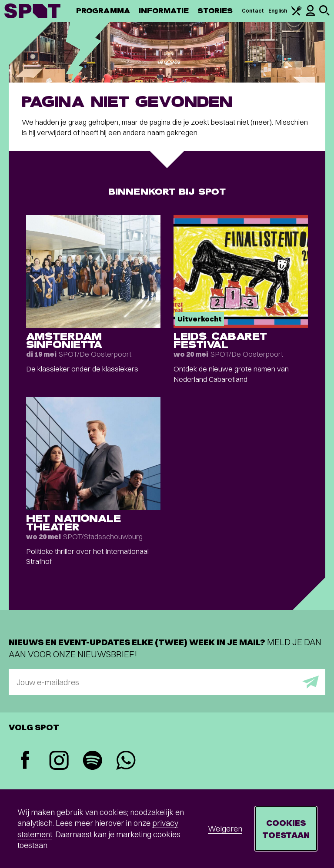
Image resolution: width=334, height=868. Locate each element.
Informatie (164, 11)
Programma (103, 11)
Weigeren (225, 829)
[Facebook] (25, 761)
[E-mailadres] (167, 682)
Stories (215, 11)
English (278, 11)
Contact (253, 11)
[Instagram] (59, 761)
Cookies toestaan (286, 829)
